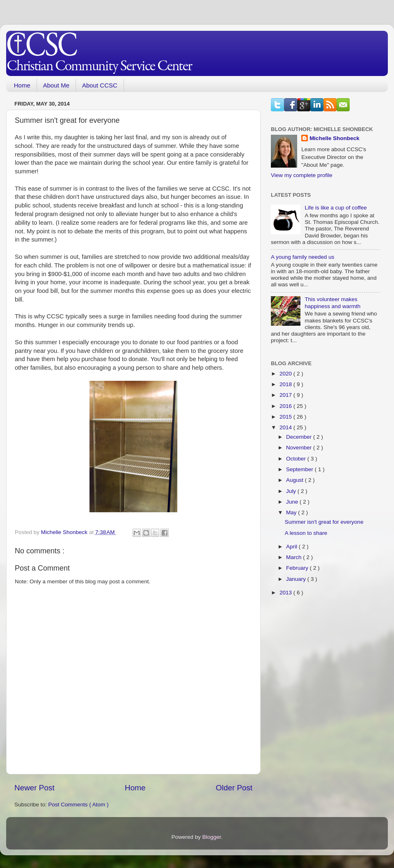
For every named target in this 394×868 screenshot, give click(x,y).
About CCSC (100, 85)
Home (22, 85)
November (300, 448)
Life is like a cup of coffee (336, 208)
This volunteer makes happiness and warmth (332, 303)
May (292, 512)
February (298, 568)
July (292, 491)
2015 (286, 417)
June (293, 502)
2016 (286, 406)
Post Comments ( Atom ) (79, 805)
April (292, 547)
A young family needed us (303, 257)
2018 (286, 384)
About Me (56, 85)
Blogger (212, 837)
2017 (286, 395)
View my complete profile (302, 175)
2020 (286, 374)
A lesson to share (306, 533)
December (300, 437)
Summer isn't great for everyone (324, 522)
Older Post (234, 788)
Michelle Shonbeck (334, 138)
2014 (286, 427)
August (295, 480)
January (297, 579)
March (294, 557)
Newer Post (34, 788)
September (300, 469)
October (297, 459)
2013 (286, 593)
